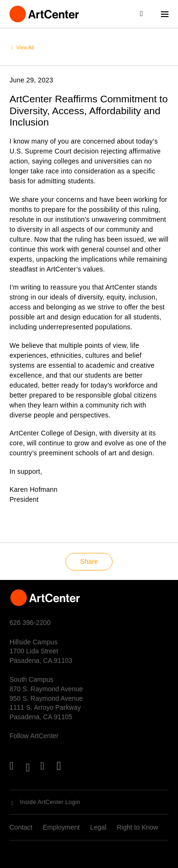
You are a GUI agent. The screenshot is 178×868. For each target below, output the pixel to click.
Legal (98, 827)
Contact (21, 827)
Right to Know (137, 827)
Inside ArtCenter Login (50, 802)
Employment (61, 827)
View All (25, 47)
